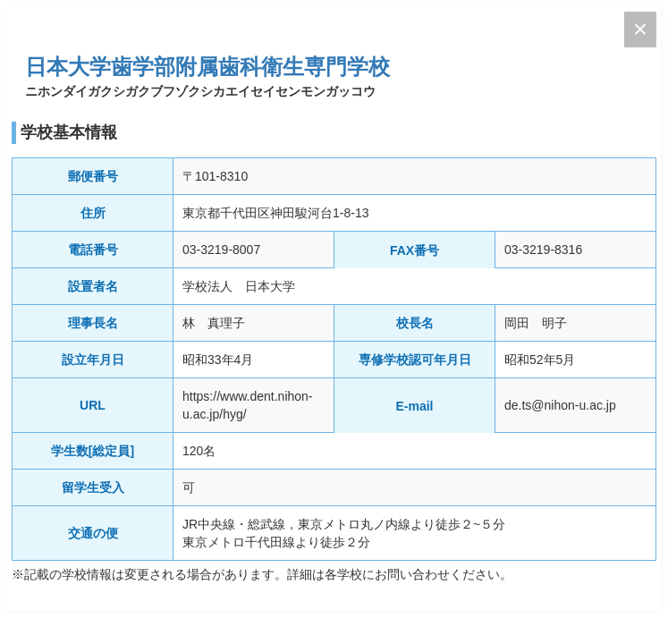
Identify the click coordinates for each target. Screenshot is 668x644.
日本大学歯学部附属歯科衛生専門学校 (207, 67)
